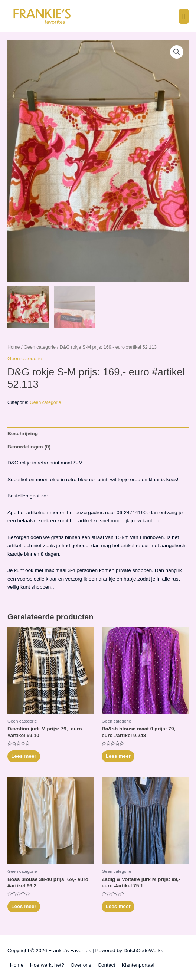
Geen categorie (40, 347)
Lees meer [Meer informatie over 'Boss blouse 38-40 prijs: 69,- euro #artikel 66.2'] (24, 906)
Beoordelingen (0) (29, 447)
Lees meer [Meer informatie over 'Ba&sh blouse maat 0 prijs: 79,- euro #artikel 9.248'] (118, 756)
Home (14, 347)
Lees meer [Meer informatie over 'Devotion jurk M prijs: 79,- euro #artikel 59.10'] (24, 756)
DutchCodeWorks (143, 951)
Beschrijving (23, 433)
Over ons (81, 965)
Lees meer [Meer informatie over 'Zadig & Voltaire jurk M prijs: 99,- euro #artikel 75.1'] (118, 906)
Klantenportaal (138, 965)
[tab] (98, 434)
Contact (106, 965)
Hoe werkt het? (47, 965)
